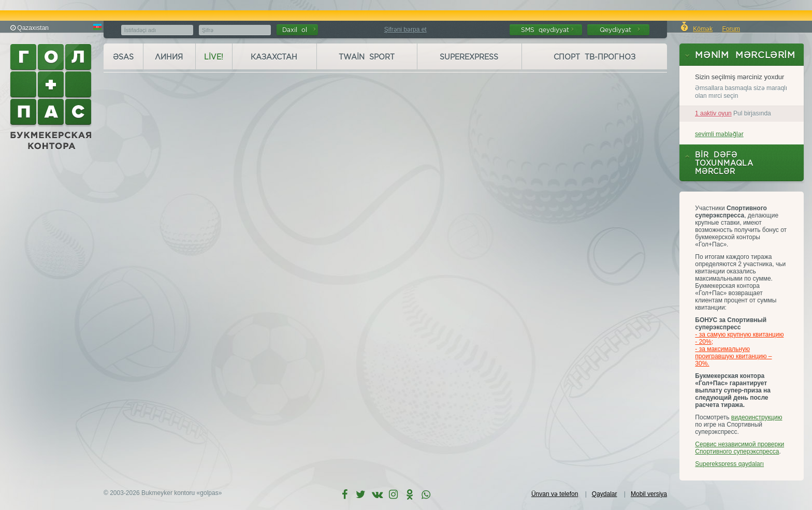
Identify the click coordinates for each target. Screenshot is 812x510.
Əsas (123, 57)
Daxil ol (299, 30)
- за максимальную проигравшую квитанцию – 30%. (733, 356)
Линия (169, 57)
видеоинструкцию (757, 417)
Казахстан (274, 57)
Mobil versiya (649, 494)
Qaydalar (605, 494)
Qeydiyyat (620, 30)
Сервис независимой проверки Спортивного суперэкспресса (740, 448)
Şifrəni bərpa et (405, 30)
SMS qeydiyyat (547, 30)
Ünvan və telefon (555, 494)
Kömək (703, 29)
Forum (731, 29)
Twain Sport (367, 57)
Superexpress (469, 57)
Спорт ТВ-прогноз (594, 57)
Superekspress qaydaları (729, 464)
